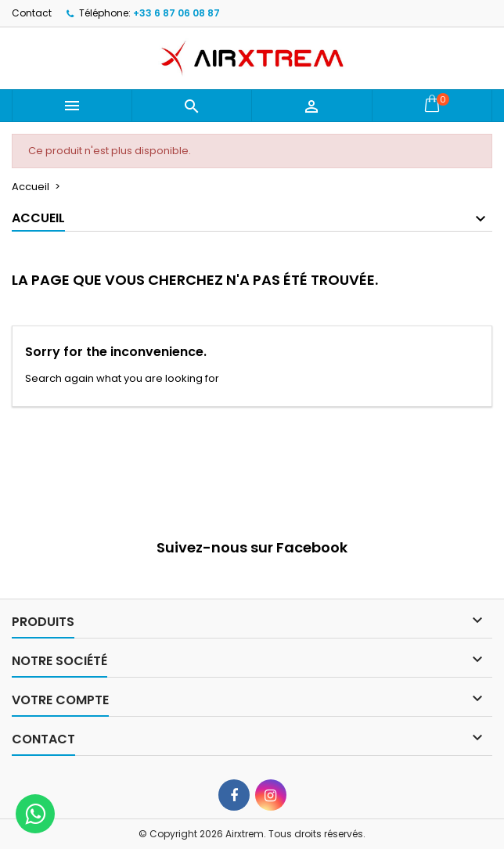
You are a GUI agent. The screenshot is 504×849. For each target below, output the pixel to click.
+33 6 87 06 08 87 (176, 13)
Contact (32, 13)
